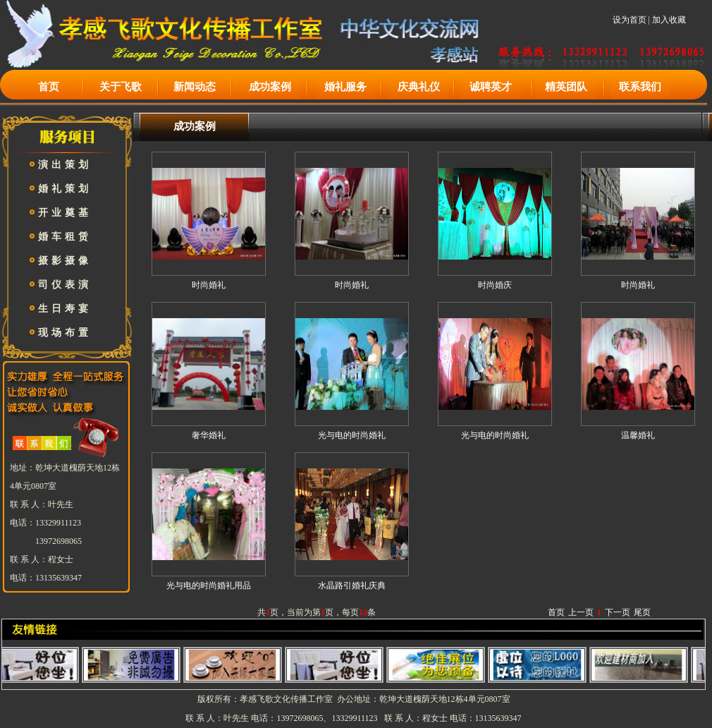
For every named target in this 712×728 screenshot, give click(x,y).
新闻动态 (195, 87)
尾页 (642, 612)
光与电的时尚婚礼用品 (209, 586)
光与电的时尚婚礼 (352, 435)
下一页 (618, 612)
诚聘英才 (491, 87)
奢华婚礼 (209, 435)
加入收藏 (669, 20)
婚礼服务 (345, 87)
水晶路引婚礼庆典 (352, 586)
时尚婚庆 (495, 285)
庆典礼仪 (419, 87)
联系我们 (640, 87)
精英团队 (566, 87)
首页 (49, 87)
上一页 (581, 612)
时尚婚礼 (209, 285)
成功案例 (270, 87)
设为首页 (630, 20)
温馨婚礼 (638, 435)
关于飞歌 (121, 87)
